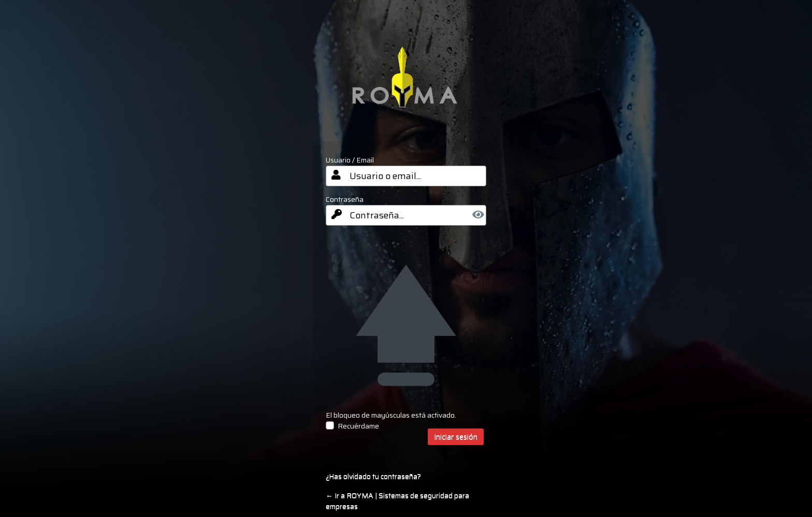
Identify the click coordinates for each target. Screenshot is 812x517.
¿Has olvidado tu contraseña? (373, 476)
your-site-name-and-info (406, 85)
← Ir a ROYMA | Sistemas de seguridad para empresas (397, 501)
